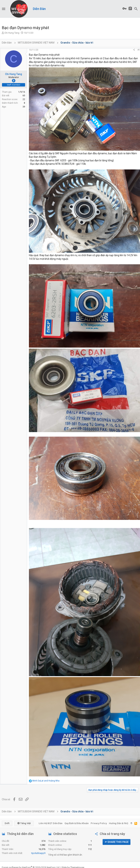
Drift (7, 823)
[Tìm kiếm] (136, 9)
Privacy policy (99, 823)
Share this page (117, 842)
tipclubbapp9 (38, 853)
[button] (4, 9)
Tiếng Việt (24, 823)
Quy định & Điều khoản (77, 823)
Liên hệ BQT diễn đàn (50, 823)
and (46, 781)
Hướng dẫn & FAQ (119, 823)
